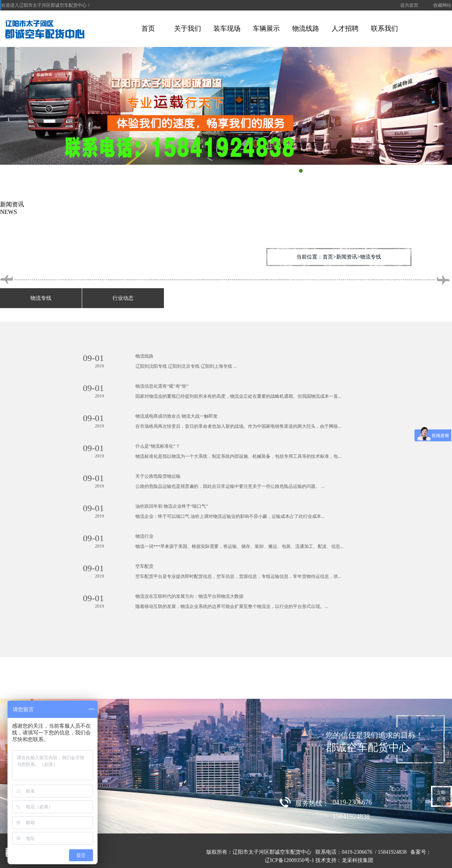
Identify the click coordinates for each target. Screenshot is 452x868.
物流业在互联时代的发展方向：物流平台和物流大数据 (189, 596)
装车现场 (227, 29)
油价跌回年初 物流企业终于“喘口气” (172, 506)
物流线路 (306, 29)
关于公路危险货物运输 (158, 476)
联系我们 (384, 29)
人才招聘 (345, 29)
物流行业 (144, 536)
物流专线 (41, 298)
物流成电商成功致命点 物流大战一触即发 (176, 416)
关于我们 (188, 29)
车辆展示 (266, 29)
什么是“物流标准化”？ (158, 446)
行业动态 (123, 298)
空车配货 (144, 566)
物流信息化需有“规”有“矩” (162, 386)
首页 (148, 29)
